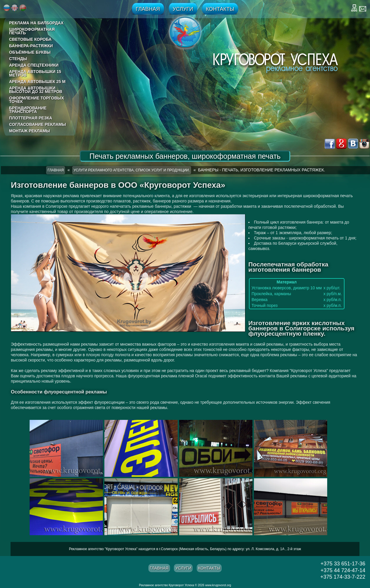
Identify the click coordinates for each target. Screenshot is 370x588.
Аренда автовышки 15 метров (35, 73)
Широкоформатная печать (32, 31)
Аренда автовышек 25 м (37, 82)
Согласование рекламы (38, 124)
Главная (148, 9)
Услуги (183, 9)
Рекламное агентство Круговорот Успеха (167, 585)
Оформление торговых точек (37, 100)
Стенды (18, 59)
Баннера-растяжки (31, 46)
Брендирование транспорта (28, 110)
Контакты (220, 9)
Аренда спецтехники (34, 65)
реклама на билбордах (36, 23)
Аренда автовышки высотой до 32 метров (36, 90)
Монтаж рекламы (30, 131)
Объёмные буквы (30, 52)
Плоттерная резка (31, 118)
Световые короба (30, 39)
